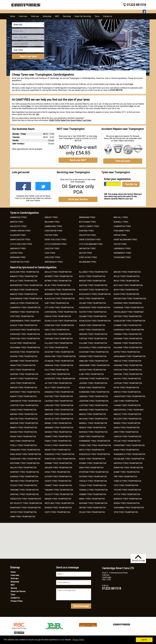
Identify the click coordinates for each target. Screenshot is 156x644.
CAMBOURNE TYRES (53, 226)
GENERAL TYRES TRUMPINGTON (128, 343)
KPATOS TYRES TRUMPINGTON (127, 392)
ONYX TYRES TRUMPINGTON (126, 432)
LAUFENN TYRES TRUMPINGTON (59, 401)
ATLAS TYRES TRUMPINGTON (57, 285)
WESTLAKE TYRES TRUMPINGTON (59, 503)
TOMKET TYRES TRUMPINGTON (58, 485)
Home (13, 572)
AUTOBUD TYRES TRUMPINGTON (24, 290)
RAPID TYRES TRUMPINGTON (92, 450)
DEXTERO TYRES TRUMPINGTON (128, 316)
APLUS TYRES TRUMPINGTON (127, 276)
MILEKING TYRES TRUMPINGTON (93, 419)
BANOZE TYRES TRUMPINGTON (24, 294)
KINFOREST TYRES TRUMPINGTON (25, 392)
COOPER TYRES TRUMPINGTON (93, 312)
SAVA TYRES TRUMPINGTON (91, 468)
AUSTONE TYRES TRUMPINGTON (93, 285)
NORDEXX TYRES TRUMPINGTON (93, 432)
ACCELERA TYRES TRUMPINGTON (25, 272)
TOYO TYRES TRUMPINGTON (126, 485)
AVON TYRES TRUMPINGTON (126, 290)
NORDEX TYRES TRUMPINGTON (58, 432)
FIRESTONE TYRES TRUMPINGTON (25, 339)
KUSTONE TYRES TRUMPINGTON (59, 396)
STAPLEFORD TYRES (88, 257)
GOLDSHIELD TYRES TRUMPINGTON (95, 348)
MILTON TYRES (86, 253)
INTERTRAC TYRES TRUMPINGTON (94, 379)
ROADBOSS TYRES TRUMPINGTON (59, 454)
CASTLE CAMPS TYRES (89, 226)
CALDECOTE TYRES (18, 226)
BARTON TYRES (17, 222)
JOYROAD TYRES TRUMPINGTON (128, 383)
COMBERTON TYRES (122, 226)
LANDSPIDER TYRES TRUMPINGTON (129, 396)
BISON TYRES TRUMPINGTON (126, 294)
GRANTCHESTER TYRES (20, 240)
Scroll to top (138, 559)
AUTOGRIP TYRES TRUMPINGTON (94, 290)
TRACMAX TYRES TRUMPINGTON (24, 490)
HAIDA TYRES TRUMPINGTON (23, 365)
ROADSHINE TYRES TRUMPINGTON (25, 459)
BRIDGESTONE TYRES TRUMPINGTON (130, 299)
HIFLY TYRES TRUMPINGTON (22, 370)
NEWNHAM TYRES (18, 257)
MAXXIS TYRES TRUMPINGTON (92, 414)
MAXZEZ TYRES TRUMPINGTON (127, 414)
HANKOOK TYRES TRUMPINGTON (59, 365)
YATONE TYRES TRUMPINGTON (92, 508)
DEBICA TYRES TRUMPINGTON (58, 316)
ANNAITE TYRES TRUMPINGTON (24, 276)
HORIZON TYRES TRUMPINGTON (128, 370)
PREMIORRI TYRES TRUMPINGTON (25, 450)
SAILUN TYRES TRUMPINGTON (23, 468)
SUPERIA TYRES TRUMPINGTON (93, 477)
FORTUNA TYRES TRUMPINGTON (59, 339)
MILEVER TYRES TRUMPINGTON (127, 419)
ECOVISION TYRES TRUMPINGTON (25, 330)
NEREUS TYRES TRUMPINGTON (92, 428)
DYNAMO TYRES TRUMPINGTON (127, 325)
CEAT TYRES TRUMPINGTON (57, 303)
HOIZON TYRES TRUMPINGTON (92, 370)
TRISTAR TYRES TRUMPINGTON (127, 490)
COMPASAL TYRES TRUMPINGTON (129, 308)
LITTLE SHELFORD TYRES (21, 244)
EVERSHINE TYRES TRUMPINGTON (25, 334)
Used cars (15, 575)
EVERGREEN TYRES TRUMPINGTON (129, 330)
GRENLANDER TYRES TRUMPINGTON (130, 356)
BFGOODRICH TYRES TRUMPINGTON (95, 294)
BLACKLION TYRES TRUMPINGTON (60, 299)
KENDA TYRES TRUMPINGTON (92, 388)
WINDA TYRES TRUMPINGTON (127, 503)
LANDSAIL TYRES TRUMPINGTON (93, 396)
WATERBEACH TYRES (54, 262)
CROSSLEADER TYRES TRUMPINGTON (130, 312)
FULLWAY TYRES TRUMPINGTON (93, 343)
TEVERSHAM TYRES (122, 257)
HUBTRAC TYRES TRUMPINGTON (24, 374)
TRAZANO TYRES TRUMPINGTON (59, 490)
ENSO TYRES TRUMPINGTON (57, 330)
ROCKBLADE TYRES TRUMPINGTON (129, 459)
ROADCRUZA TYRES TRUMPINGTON (94, 454)
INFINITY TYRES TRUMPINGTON (24, 379)
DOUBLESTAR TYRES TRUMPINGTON (129, 321)
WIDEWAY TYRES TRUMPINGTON (93, 503)
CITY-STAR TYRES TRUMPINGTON (59, 308)
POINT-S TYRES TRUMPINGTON (58, 445)
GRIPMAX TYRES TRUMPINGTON (24, 361)
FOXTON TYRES (51, 235)
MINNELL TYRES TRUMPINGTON (93, 423)
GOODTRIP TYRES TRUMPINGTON (59, 352)
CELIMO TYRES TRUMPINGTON (92, 303)
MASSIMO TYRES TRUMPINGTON (93, 410)
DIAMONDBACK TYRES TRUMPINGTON (27, 321)
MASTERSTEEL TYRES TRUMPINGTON (130, 410)
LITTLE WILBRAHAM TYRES (91, 244)
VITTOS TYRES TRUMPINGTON (127, 494)
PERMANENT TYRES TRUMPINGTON (95, 441)
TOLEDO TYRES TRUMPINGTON (23, 485)
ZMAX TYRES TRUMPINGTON (23, 517)
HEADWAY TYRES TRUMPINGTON (128, 365)
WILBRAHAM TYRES (88, 262)
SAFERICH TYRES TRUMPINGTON (128, 463)
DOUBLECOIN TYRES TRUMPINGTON (95, 321)
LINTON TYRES (16, 253)
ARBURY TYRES (51, 217)
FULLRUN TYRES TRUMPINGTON (59, 343)
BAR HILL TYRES (121, 217)
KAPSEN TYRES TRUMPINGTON (24, 388)
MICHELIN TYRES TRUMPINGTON (59, 419)
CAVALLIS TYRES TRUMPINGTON (24, 303)
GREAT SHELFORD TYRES (55, 240)
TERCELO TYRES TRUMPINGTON (93, 481)
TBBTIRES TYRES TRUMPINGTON (24, 481)
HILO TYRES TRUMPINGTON (57, 370)
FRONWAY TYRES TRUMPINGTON (128, 339)
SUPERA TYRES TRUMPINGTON (58, 477)
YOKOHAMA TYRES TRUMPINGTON (129, 508)
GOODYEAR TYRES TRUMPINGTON (94, 352)
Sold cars (15, 578)
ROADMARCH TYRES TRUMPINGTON (129, 454)
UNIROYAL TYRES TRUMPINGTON (24, 494)
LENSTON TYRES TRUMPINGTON (24, 405)
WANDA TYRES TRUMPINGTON (58, 499)
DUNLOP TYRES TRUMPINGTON (24, 325)
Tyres (13, 595)
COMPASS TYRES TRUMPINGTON (24, 312)
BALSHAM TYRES (52, 222)
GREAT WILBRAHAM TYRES (125, 240)
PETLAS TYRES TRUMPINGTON (127, 441)
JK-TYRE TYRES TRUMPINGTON (58, 383)
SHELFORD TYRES (52, 257)
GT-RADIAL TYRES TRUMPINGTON (59, 361)
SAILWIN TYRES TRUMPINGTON (58, 468)
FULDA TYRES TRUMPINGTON (23, 343)
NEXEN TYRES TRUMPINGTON (127, 428)
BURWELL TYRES (121, 222)
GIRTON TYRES (120, 235)
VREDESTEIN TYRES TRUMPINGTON (25, 499)
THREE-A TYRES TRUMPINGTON (127, 481)
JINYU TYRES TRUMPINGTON (22, 383)
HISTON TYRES (120, 244)
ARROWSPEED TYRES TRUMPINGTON (26, 285)
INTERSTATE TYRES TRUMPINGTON (60, 379)
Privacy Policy (17, 601)
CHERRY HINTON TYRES (20, 231)
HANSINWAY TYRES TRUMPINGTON (94, 365)
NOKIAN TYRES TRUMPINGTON (23, 432)
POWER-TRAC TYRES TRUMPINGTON (95, 445)
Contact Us (15, 598)
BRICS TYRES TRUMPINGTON (92, 299)
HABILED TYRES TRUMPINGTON (127, 361)
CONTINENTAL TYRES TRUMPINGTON (61, 312)
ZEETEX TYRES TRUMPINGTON (23, 512)
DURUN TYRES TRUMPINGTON (92, 325)
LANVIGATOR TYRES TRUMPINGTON (26, 401)
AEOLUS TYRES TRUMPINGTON (58, 272)
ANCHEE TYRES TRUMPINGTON (127, 272)
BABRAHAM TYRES (87, 217)
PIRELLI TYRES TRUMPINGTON (23, 445)
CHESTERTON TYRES (53, 231)
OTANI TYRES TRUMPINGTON (92, 437)
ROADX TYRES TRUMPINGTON (92, 459)
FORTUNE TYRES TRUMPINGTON (93, 339)
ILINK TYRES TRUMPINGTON (91, 374)
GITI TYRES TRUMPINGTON (56, 348)
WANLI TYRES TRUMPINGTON (92, 499)
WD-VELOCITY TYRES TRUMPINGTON (26, 503)
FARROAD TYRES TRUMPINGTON (93, 334)
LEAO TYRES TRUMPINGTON (126, 401)
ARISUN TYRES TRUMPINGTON (92, 281)
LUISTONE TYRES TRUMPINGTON (93, 405)
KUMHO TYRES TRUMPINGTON (23, 396)
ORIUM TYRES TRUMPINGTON (23, 437)
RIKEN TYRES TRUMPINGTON (126, 450)
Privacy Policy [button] (78, 640)
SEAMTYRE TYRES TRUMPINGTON (128, 468)
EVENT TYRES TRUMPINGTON (92, 330)
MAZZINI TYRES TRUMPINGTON (24, 419)
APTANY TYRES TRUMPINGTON (58, 281)
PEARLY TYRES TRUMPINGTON (58, 441)
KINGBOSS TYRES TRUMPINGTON (59, 392)
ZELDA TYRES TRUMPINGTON (92, 512)
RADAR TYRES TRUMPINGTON (58, 450)
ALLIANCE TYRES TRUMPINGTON (93, 272)
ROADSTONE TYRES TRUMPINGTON (60, 459)
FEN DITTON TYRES (87, 235)
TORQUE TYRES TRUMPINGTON (93, 485)
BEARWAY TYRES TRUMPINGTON (59, 294)
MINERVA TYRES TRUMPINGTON (24, 423)
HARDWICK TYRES (18, 249)
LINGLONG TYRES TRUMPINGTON (59, 405)
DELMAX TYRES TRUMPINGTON (93, 316)
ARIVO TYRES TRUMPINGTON (126, 281)
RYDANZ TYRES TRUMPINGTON (93, 463)
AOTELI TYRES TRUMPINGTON (92, 276)
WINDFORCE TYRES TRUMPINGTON (25, 508)
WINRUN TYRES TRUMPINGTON (58, 508)
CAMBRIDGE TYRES (18, 217)
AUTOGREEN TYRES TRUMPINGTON (60, 290)
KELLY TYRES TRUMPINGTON (57, 388)
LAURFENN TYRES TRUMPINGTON (94, 401)
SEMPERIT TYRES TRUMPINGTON (25, 472)
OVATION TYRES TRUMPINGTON (127, 437)
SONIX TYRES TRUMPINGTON (57, 472)
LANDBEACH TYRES (122, 249)
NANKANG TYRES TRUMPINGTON (59, 428)
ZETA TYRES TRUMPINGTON (126, 512)
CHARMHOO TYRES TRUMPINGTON (25, 308)
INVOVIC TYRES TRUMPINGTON (127, 379)
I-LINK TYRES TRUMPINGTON (57, 374)
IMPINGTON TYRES (87, 249)
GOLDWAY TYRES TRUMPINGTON (128, 348)
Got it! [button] (144, 640)
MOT (13, 585)
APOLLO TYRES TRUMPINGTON (23, 281)
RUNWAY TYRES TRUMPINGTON (58, 463)
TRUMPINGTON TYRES (20, 262)
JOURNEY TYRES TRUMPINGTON (93, 383)
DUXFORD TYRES (86, 231)
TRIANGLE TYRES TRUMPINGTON (93, 490)
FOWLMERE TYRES (122, 231)
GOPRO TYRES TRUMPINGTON (127, 352)
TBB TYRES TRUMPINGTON (125, 477)
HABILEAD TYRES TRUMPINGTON (93, 361)
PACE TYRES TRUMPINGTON (22, 441)
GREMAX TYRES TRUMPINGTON (93, 356)
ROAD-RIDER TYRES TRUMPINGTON (25, 454)
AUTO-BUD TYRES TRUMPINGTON (128, 285)
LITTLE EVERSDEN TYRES (56, 244)
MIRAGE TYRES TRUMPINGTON (127, 423)
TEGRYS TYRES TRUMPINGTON (58, 481)
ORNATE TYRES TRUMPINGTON (58, 437)
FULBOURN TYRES (18, 235)
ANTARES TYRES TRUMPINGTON (59, 276)
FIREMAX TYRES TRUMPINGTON (128, 334)
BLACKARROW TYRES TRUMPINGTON (26, 299)
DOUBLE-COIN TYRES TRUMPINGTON (61, 321)
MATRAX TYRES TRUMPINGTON (24, 414)
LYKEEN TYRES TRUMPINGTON (23, 410)
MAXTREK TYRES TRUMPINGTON (59, 414)
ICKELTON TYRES (52, 249)
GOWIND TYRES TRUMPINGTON (24, 356)
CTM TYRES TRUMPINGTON (22, 316)
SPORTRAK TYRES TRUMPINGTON (94, 472)
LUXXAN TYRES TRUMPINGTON (127, 405)
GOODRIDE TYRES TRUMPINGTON (25, 352)
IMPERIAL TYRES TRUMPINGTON (128, 374)
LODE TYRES (50, 253)
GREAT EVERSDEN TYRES (90, 240)
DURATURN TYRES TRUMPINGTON (59, 325)
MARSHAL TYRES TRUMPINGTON (59, 410)
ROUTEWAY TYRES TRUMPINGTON (25, 463)
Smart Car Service (18, 591)
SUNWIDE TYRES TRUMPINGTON (24, 477)
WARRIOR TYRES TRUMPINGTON (128, 499)
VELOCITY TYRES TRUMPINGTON (59, 494)
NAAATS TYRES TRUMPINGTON (23, 428)
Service (14, 588)
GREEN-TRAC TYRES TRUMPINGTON (60, 356)
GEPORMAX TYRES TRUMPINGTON (25, 348)
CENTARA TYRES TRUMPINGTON (128, 303)
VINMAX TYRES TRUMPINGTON (93, 494)
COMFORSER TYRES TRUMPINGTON (95, 308)
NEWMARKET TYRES (122, 253)
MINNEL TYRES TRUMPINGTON (58, 423)
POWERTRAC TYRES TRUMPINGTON (129, 445)
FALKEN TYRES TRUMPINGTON (58, 334)
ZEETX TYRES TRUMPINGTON (57, 512)
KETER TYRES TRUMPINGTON (126, 388)
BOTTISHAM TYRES (87, 222)
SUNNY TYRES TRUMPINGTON (127, 472)
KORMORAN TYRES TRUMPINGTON (94, 392)
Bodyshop (15, 582)
